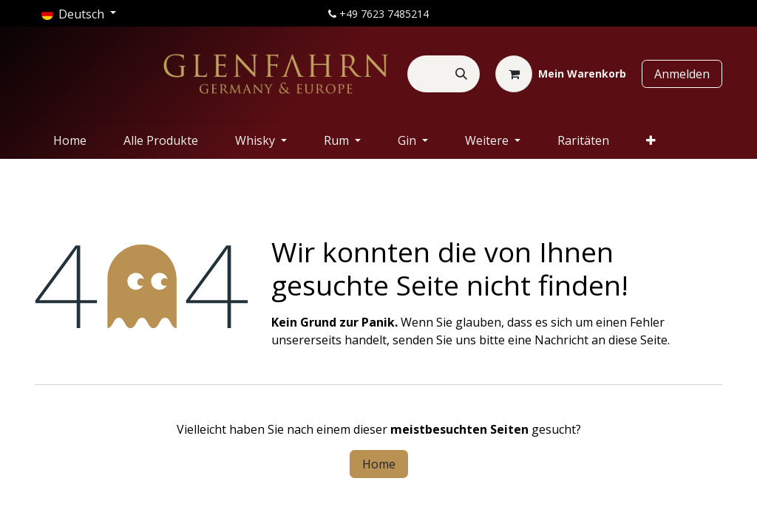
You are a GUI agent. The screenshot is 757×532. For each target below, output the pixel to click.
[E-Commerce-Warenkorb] (561, 74)
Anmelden (682, 74)
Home (379, 464)
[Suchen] (461, 74)
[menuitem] (70, 140)
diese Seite (638, 340)
